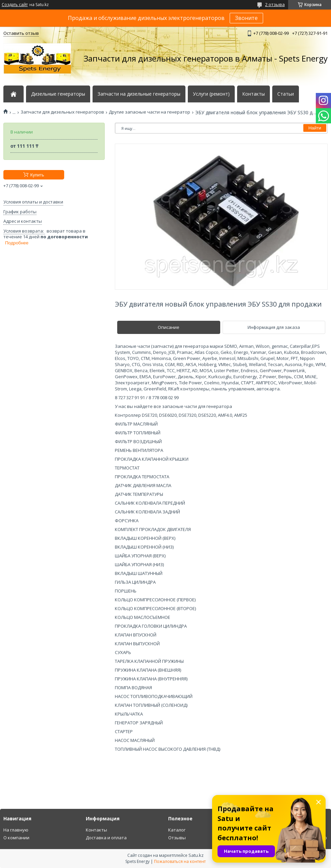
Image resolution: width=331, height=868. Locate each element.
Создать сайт (15, 5)
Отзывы (177, 838)
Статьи (286, 94)
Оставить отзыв (21, 33)
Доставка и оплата (106, 838)
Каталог (177, 830)
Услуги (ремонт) (211, 94)
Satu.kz (196, 855)
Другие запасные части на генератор (149, 112)
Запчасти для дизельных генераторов (62, 112)
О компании (16, 838)
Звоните (246, 18)
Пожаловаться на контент (180, 861)
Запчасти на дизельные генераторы (139, 94)
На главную (16, 830)
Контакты (253, 94)
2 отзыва (275, 4)
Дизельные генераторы (58, 94)
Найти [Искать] (315, 128)
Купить (37, 175)
